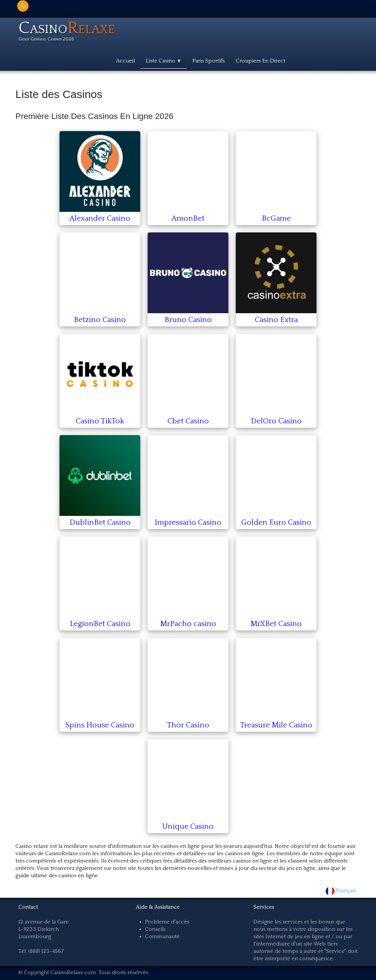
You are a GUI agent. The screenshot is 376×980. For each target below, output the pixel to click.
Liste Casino (164, 61)
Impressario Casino (188, 522)
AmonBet (188, 218)
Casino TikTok (100, 421)
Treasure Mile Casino (276, 725)
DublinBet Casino (100, 522)
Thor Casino (188, 725)
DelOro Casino (276, 421)
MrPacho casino (188, 624)
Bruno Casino (188, 320)
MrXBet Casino (276, 624)
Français (342, 891)
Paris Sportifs (209, 61)
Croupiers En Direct (261, 61)
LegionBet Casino (100, 624)
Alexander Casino (100, 218)
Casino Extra (276, 320)
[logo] (69, 32)
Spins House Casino (100, 725)
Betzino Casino (100, 320)
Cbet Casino (188, 421)
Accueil (125, 61)
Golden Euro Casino (276, 522)
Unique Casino (188, 826)
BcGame (276, 218)
